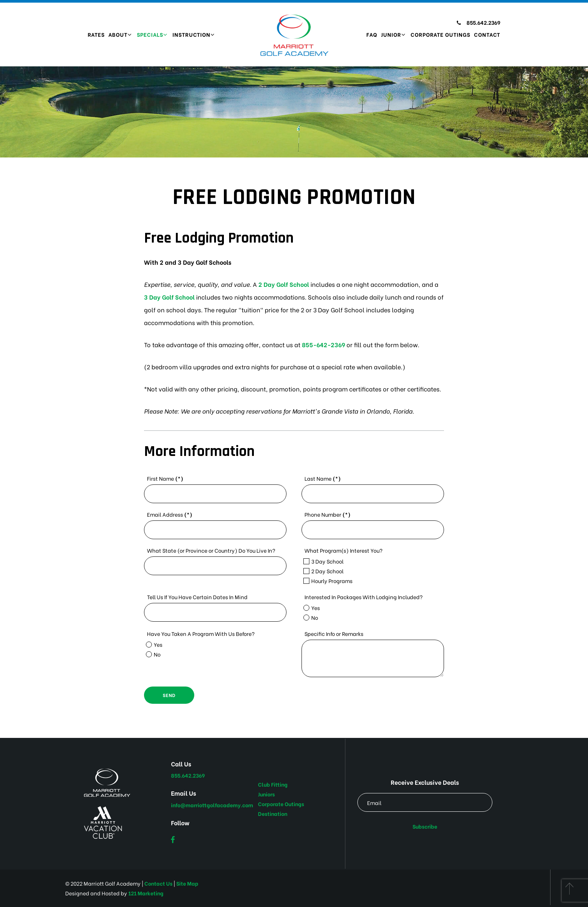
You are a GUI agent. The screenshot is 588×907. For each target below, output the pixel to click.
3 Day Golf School (169, 297)
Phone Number (328, 514)
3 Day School (323, 561)
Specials (150, 34)
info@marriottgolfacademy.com (212, 805)
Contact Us (158, 883)
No (311, 617)
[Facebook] (173, 840)
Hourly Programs (328, 581)
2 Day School (323, 571)
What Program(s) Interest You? (343, 550)
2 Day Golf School (284, 284)
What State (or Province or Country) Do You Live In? (211, 550)
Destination (273, 813)
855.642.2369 (478, 22)
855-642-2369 (323, 344)
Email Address (170, 514)
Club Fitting (273, 784)
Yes (312, 608)
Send (169, 695)
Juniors (266, 794)
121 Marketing (146, 893)
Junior (391, 34)
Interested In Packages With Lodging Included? (364, 597)
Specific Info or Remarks (334, 633)
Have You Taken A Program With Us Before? (201, 633)
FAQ (372, 34)
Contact (487, 34)
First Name (165, 478)
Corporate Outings (440, 34)
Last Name (323, 478)
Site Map (187, 883)
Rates (96, 34)
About (118, 34)
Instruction (191, 34)
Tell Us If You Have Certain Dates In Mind (197, 597)
